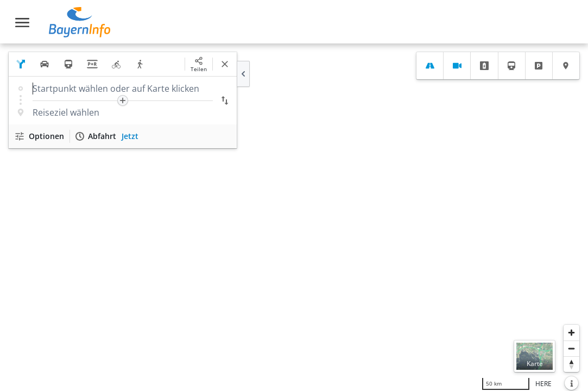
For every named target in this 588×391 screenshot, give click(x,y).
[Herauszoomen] (571, 348)
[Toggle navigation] (22, 23)
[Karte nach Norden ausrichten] (571, 364)
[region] (294, 217)
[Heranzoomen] (571, 333)
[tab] (430, 66)
